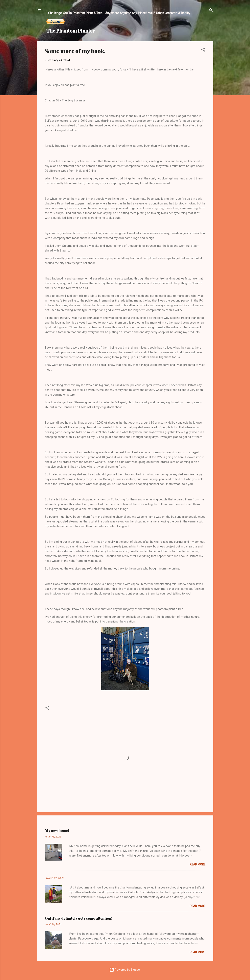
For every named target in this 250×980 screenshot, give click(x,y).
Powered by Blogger (125, 970)
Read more (198, 864)
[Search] (211, 11)
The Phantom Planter (71, 31)
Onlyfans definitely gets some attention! (79, 918)
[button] (203, 50)
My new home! (57, 831)
